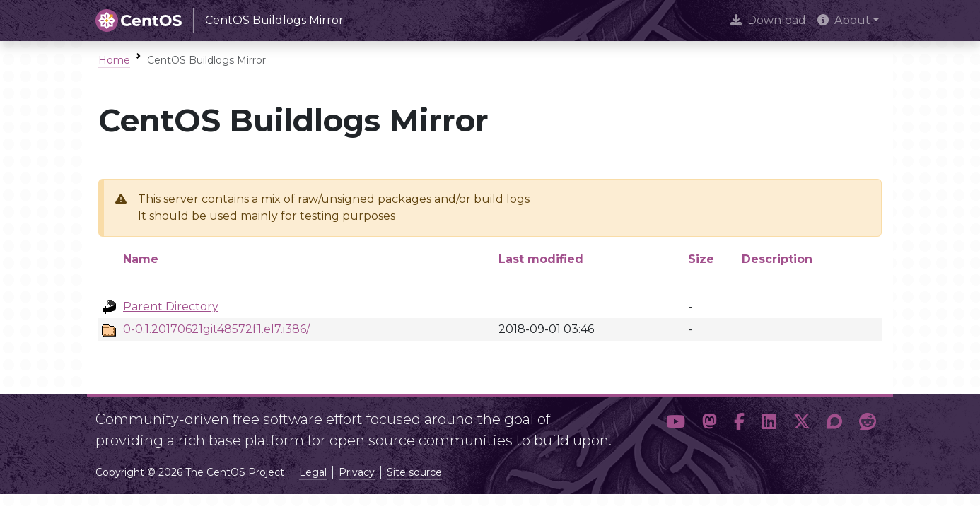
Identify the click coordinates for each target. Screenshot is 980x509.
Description (777, 259)
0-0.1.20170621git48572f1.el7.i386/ (216, 329)
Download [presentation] (768, 20)
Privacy (357, 472)
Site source (414, 472)
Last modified (541, 259)
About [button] (844, 20)
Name (141, 259)
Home (114, 60)
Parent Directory (171, 306)
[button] (676, 424)
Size (701, 259)
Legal (313, 472)
